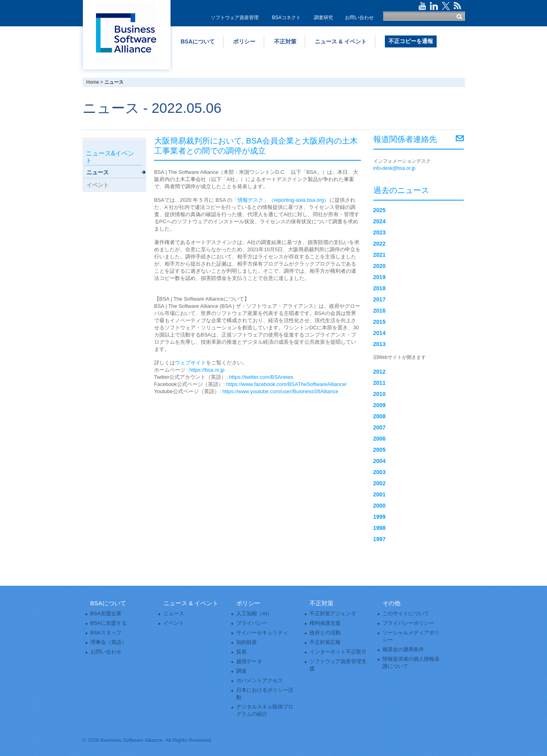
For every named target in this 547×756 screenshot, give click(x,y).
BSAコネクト (286, 18)
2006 (379, 439)
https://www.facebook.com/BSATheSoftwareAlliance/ (287, 384)
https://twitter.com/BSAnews (261, 377)
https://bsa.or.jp (207, 370)
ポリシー (244, 41)
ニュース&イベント (110, 157)
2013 (379, 344)
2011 (379, 383)
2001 (379, 494)
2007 (379, 427)
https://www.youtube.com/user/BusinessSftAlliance (280, 391)
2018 (379, 288)
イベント (98, 185)
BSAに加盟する (109, 623)
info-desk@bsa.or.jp (394, 168)
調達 (241, 671)
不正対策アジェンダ (333, 613)
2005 (379, 450)
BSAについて (198, 41)
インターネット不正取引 (338, 652)
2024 (379, 221)
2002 (379, 483)
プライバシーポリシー (408, 623)
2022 (379, 244)
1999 (379, 517)
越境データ (249, 661)
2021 (379, 255)
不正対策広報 (325, 642)
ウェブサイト (190, 363)
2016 (379, 311)
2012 (379, 372)
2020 (379, 266)
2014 (379, 333)
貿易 (241, 652)
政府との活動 (325, 633)
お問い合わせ (359, 18)
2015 (379, 322)
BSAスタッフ (106, 633)
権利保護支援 (325, 623)
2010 (379, 394)
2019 (379, 277)
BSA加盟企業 (106, 613)
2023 (379, 232)
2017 (379, 299)
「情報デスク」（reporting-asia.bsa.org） (281, 200)
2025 (379, 210)
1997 (379, 539)
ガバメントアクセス (260, 680)
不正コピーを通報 (411, 41)
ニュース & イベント (341, 41)
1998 (379, 528)
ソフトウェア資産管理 (235, 18)
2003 (379, 472)
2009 (379, 405)
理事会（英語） (109, 642)
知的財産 (247, 642)
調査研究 (323, 18)
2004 (379, 461)
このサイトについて (406, 613)
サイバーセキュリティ (262, 633)
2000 (379, 506)
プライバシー (252, 623)
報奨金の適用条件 (403, 649)
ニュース (98, 172)
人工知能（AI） (254, 613)
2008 (379, 416)
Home (93, 82)
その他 (391, 603)
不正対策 (285, 41)
